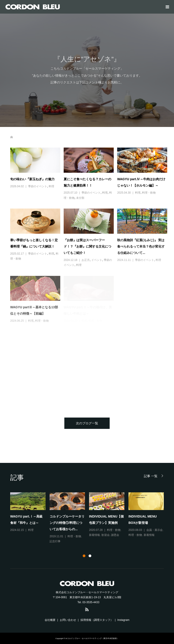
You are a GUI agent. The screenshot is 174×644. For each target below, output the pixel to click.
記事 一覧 (151, 476)
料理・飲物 (149, 193)
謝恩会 (115, 535)
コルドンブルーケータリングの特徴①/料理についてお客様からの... (67, 523)
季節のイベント (38, 186)
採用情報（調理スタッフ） (97, 620)
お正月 (86, 260)
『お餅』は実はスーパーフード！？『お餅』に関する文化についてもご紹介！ (87, 246)
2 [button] (90, 556)
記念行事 (55, 541)
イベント (97, 260)
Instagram (123, 620)
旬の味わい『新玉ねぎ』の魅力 (32, 179)
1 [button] (84, 556)
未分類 (80, 198)
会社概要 (50, 620)
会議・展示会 (155, 530)
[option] (89, 518)
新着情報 (94, 535)
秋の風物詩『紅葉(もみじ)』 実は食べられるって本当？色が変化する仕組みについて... (141, 246)
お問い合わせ (68, 620)
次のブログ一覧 (87, 423)
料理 (51, 186)
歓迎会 (106, 535)
